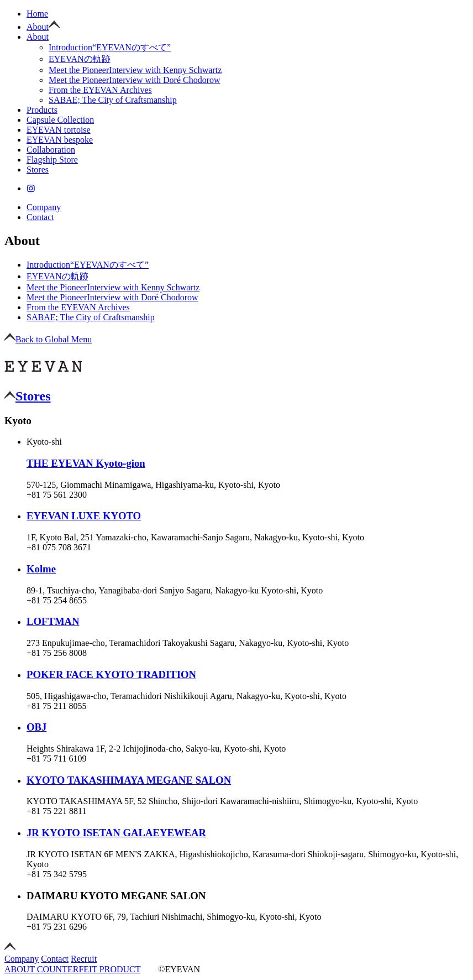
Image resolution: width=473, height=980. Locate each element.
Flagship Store (52, 160)
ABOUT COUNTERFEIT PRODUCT (72, 969)
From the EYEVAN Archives (100, 90)
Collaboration (51, 150)
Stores (38, 170)
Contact (40, 217)
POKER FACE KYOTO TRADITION (111, 674)
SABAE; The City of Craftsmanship (113, 100)
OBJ (36, 727)
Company (44, 207)
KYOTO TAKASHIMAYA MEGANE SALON (129, 780)
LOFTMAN (53, 621)
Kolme (41, 569)
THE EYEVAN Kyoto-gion (86, 463)
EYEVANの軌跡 (80, 59)
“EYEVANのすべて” (110, 47)
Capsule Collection (60, 120)
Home (37, 14)
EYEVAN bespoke (60, 140)
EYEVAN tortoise (59, 130)
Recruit (84, 959)
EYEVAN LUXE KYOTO (84, 516)
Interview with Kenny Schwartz (135, 70)
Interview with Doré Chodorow (135, 80)
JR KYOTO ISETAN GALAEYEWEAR (116, 833)
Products (42, 110)
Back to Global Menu (48, 339)
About (38, 27)
